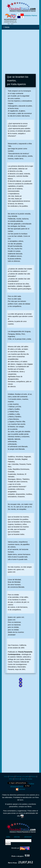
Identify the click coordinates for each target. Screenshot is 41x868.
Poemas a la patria (22, 776)
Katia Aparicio (19, 84)
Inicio (6, 27)
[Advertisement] (20, 50)
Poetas (11, 776)
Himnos (33, 776)
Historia (17, 779)
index (8, 837)
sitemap (17, 837)
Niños (11, 779)
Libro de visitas (27, 779)
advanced (28, 837)
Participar (20, 789)
